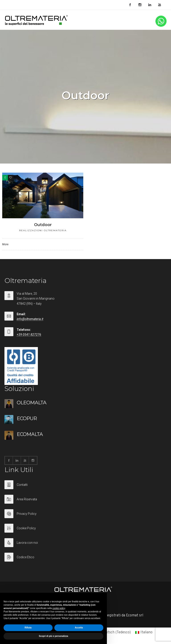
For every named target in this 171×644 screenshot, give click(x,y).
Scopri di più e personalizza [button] (53, 636)
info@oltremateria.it (30, 319)
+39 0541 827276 (29, 335)
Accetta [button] (79, 628)
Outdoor (43, 225)
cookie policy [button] (59, 608)
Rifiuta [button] (28, 628)
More (5, 244)
